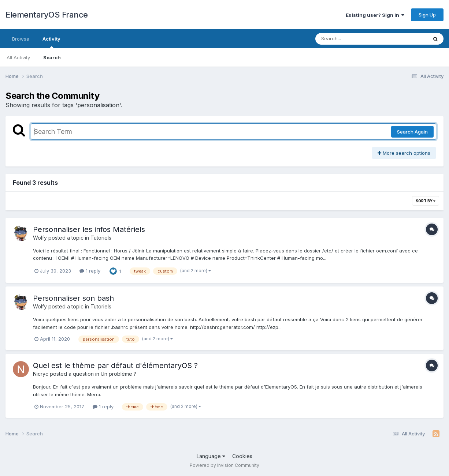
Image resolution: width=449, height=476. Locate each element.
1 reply (90, 271)
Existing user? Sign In (375, 15)
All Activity (18, 57)
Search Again (412, 132)
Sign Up (427, 15)
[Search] (351, 39)
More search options (404, 153)
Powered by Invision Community (224, 465)
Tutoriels (101, 238)
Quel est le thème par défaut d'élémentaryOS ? (115, 366)
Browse (21, 39)
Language (211, 456)
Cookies (242, 456)
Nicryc (41, 374)
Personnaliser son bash (73, 298)
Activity (51, 42)
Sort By (426, 201)
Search (52, 57)
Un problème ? (118, 374)
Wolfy (40, 238)
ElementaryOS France (47, 15)
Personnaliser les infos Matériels (89, 229)
